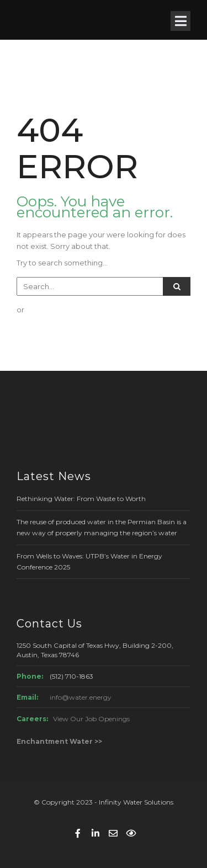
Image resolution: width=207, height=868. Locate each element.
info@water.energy (81, 697)
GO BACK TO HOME (71, 332)
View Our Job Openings (91, 719)
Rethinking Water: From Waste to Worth (81, 499)
